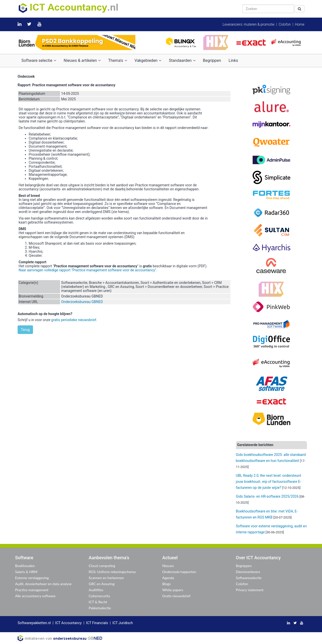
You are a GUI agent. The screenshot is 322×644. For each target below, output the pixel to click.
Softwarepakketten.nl (34, 623)
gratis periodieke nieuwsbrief (74, 320)
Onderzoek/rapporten (179, 572)
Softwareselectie (249, 578)
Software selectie (39, 60)
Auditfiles (96, 590)
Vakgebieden (148, 60)
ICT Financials (97, 623)
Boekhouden (25, 566)
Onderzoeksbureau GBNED (82, 302)
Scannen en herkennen (106, 578)
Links (233, 60)
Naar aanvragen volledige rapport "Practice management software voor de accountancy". (88, 270)
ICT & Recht (98, 602)
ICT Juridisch (123, 623)
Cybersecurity (99, 596)
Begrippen (212, 60)
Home (300, 24)
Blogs (166, 584)
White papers (173, 590)
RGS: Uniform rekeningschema (112, 572)
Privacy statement (250, 590)
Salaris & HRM (26, 572)
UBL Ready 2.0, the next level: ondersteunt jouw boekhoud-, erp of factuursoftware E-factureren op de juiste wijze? (269, 482)
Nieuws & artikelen (82, 60)
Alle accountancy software (35, 596)
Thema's (117, 60)
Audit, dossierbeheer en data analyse (43, 584)
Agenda (168, 578)
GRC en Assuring (102, 584)
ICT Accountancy (68, 623)
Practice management (32, 590)
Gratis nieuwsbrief (176, 596)
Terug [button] (25, 330)
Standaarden (182, 60)
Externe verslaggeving (32, 578)
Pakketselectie (100, 608)
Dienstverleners (248, 572)
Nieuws (168, 566)
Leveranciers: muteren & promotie (249, 24)
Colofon (285, 24)
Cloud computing (102, 566)
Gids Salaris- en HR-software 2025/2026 (267, 496)
